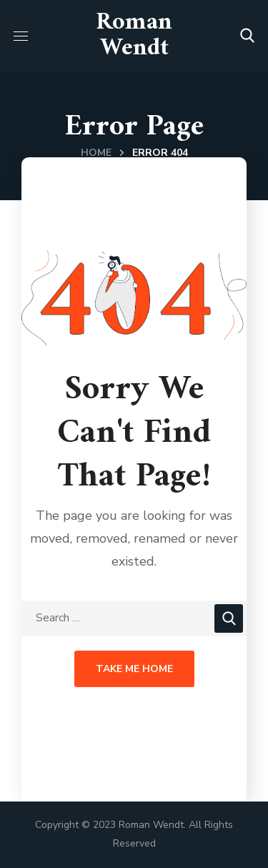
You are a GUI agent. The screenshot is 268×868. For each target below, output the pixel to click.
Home (96, 153)
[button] (247, 36)
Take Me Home (134, 669)
